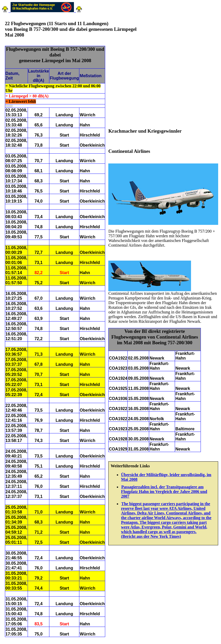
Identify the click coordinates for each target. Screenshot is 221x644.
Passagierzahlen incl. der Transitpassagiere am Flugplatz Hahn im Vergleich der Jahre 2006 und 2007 (164, 492)
